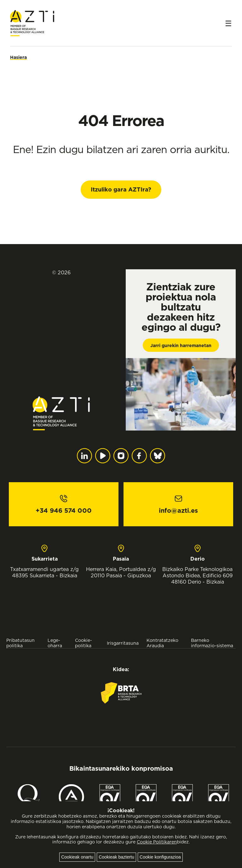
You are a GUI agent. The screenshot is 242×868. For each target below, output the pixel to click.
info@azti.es (178, 511)
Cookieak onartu (77, 857)
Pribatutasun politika (20, 643)
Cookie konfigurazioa (160, 857)
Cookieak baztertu (116, 857)
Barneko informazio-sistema (212, 643)
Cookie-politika (84, 643)
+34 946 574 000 (64, 511)
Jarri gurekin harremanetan (181, 345)
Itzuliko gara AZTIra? (121, 189)
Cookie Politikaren (157, 842)
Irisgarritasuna (123, 643)
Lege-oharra (55, 643)
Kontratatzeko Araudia (162, 643)
